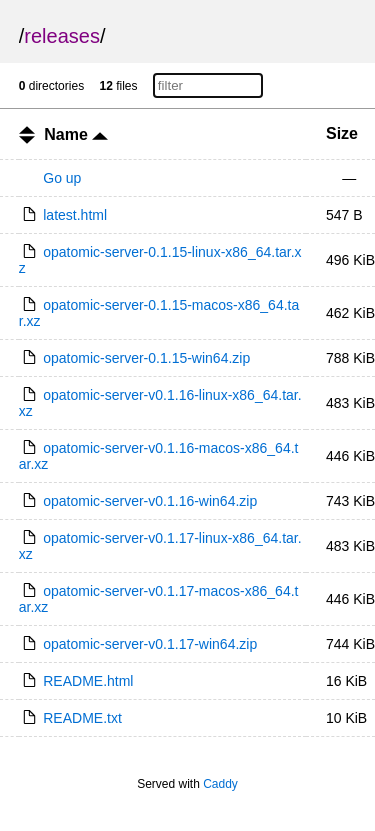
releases (62, 36)
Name (76, 134)
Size (342, 133)
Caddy (220, 784)
